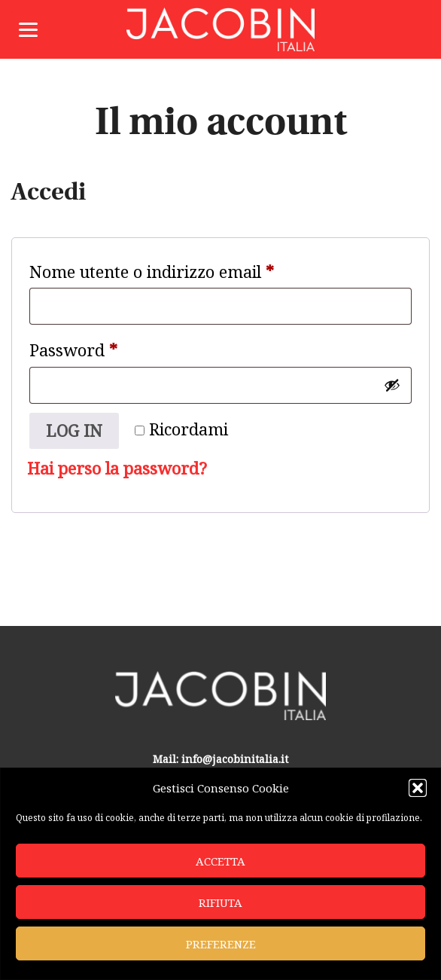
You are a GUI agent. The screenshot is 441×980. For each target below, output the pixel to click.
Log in (74, 430)
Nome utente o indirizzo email (185, 269)
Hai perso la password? (117, 468)
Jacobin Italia (220, 29)
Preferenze (221, 944)
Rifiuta (220, 902)
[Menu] (28, 28)
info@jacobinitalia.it (235, 759)
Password (107, 347)
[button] (418, 788)
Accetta (220, 861)
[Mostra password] (392, 385)
